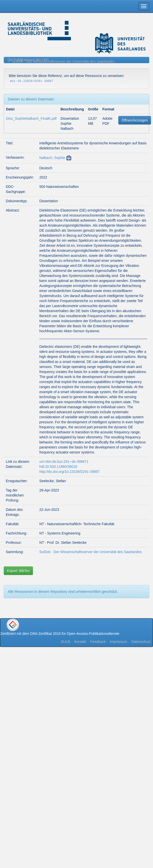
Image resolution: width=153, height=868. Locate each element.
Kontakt (80, 642)
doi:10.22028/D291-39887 (32, 81)
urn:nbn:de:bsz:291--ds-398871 (64, 462)
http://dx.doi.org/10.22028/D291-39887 (70, 472)
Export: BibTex (18, 571)
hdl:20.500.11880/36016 (58, 467)
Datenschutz (141, 642)
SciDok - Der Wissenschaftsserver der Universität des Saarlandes (63, 61)
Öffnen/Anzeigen (135, 120)
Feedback (98, 642)
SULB (65, 642)
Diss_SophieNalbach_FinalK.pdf (31, 118)
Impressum (118, 642)
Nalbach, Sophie (52, 158)
